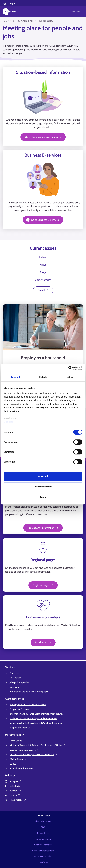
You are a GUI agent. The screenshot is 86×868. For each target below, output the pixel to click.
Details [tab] (43, 377)
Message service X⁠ (19, 800)
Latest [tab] (43, 257)
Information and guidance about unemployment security (36, 714)
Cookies (9, 422)
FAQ (43, 827)
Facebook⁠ (15, 791)
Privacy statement (43, 839)
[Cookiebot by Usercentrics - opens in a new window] (68, 368)
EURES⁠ (14, 764)
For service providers (43, 856)
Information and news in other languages (29, 692)
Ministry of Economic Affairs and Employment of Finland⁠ (38, 745)
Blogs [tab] (43, 272)
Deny (43, 497)
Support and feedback (20, 728)
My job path (15, 678)
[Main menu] (79, 11)
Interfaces (43, 862)
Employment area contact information (28, 704)
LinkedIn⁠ (15, 786)
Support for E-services (20, 709)
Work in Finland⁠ (18, 759)
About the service (43, 821)
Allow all (43, 476)
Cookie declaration (43, 845)
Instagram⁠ (16, 781)
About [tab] (71, 377)
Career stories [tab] (43, 280)
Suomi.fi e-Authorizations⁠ (23, 768)
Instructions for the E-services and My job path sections (36, 723)
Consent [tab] (15, 377)
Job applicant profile (19, 682)
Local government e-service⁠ (24, 750)
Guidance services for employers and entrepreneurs (33, 718)
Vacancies (14, 687)
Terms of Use (43, 833)
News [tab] (43, 265)
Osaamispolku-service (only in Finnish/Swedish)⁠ (33, 754)
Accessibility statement (43, 851)
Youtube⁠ (15, 795)
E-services (14, 673)
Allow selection (43, 487)
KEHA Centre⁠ (17, 741)
